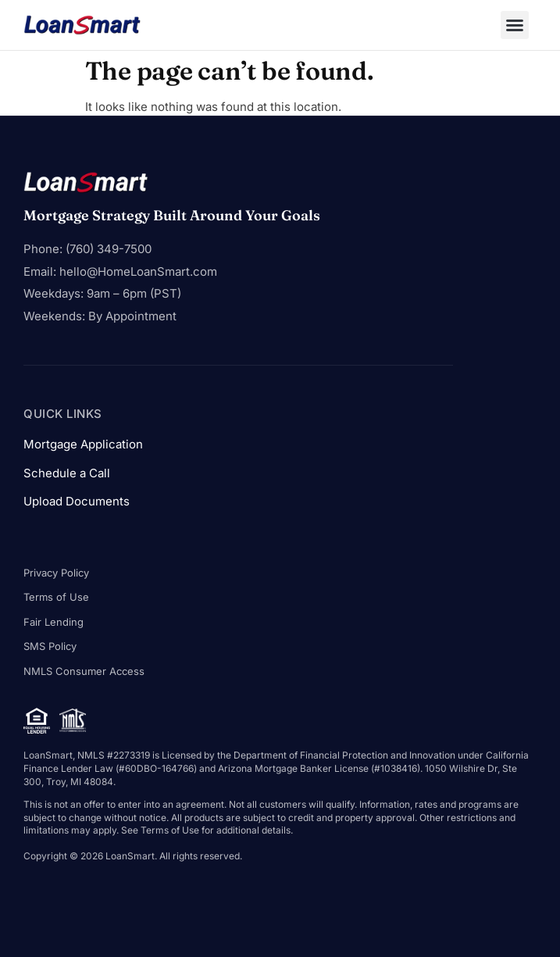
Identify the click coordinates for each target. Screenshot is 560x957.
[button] (515, 25)
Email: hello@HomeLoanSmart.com (120, 271)
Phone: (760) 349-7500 (87, 249)
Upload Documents (77, 501)
